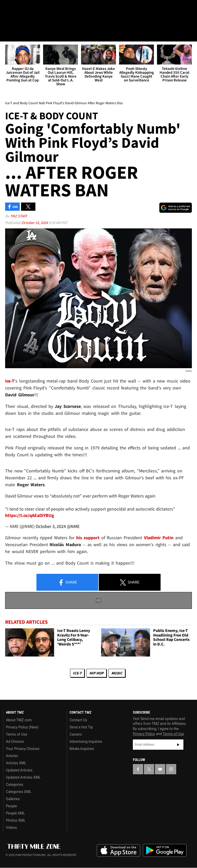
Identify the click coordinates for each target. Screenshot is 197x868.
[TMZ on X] (21, 8)
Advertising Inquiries (86, 742)
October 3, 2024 (51, 526)
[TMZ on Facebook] (8, 8)
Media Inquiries (82, 749)
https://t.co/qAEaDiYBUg (30, 515)
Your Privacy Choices (23, 749)
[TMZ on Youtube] (33, 8)
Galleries (13, 799)
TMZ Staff (19, 216)
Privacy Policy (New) (22, 727)
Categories (14, 785)
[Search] (190, 34)
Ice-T (77, 673)
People (11, 806)
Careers (76, 734)
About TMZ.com (19, 720)
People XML (16, 813)
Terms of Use (17, 734)
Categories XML (19, 792)
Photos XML (16, 820)
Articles (12, 756)
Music (117, 673)
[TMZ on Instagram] (45, 8)
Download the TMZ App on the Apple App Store (119, 851)
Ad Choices (15, 742)
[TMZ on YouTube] (160, 769)
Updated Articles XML (23, 777)
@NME (73, 526)
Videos (11, 828)
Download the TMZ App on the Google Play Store (165, 851)
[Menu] (7, 34)
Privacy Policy (144, 734)
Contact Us (78, 720)
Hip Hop (96, 673)
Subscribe (178, 745)
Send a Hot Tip (81, 727)
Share (67, 583)
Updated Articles (19, 770)
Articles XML (16, 763)
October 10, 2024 (35, 223)
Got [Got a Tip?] (17, 22)
